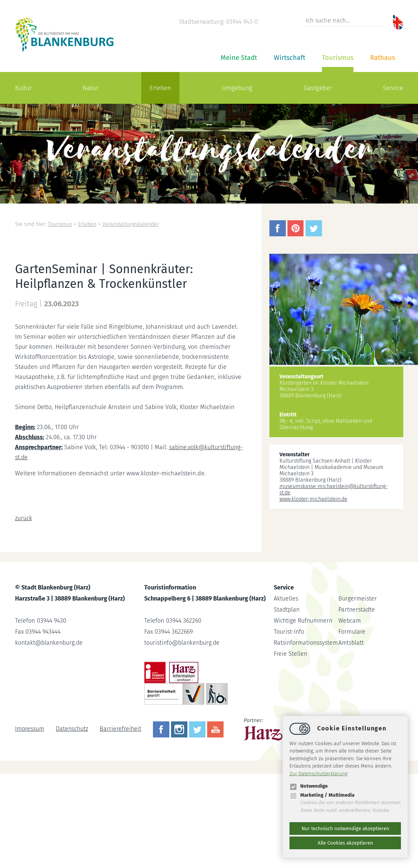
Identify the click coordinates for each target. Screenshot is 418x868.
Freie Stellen (291, 654)
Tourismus (338, 58)
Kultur (23, 88)
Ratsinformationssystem (306, 643)
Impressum (30, 729)
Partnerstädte (357, 610)
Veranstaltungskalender (132, 224)
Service (393, 88)
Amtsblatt (351, 643)
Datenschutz (72, 729)
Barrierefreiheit (122, 729)
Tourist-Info (289, 632)
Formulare (352, 632)
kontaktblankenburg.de (50, 643)
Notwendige (309, 786)
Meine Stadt (239, 58)
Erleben (160, 88)
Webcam (350, 621)
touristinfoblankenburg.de (183, 643)
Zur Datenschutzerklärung (319, 774)
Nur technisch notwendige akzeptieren (345, 828)
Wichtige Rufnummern (304, 621)
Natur (91, 88)
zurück (24, 518)
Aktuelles (286, 599)
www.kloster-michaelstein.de (313, 499)
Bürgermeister (358, 599)
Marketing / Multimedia (322, 795)
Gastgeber (318, 88)
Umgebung (237, 88)
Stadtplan (287, 610)
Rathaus (383, 58)
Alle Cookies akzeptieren (345, 843)
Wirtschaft (289, 58)
